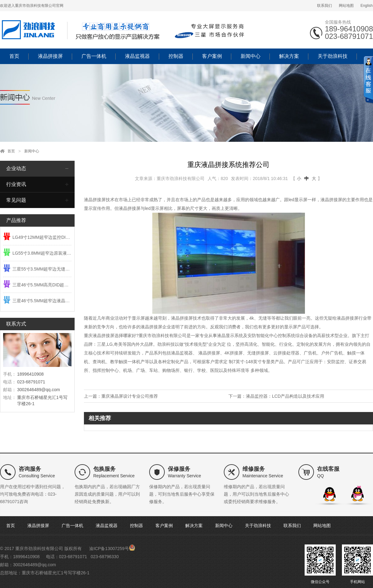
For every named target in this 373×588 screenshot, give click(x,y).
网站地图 (346, 6)
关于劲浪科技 (333, 56)
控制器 (176, 56)
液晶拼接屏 (50, 56)
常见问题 (16, 200)
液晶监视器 (137, 56)
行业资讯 (16, 184)
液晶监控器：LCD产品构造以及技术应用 (285, 396)
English (367, 6)
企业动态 (16, 168)
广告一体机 (94, 56)
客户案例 (212, 56)
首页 (14, 56)
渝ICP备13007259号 (109, 549)
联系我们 (325, 6)
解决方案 (289, 56)
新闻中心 (251, 56)
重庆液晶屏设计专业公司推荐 (130, 396)
